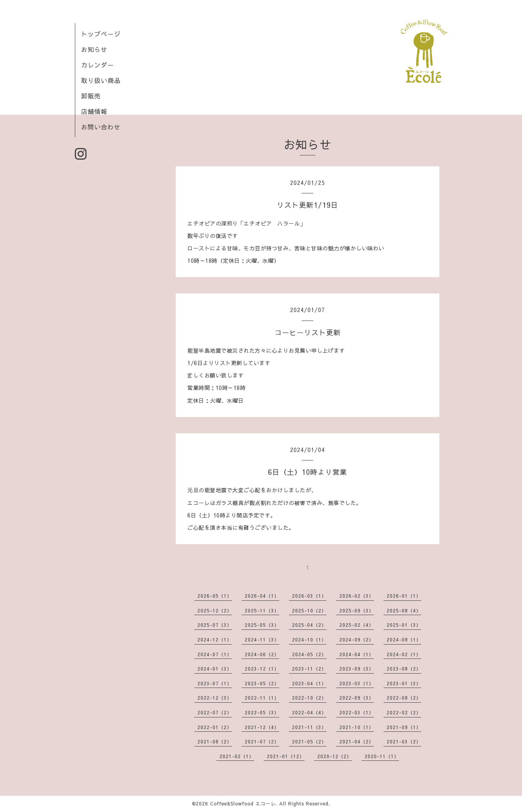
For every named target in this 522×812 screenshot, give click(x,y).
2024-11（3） (262, 640)
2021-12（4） (262, 727)
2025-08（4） (404, 610)
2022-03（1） (357, 712)
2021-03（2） (404, 741)
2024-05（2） (309, 654)
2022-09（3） (357, 698)
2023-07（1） (215, 683)
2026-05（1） (215, 596)
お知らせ (94, 49)
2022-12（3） (215, 698)
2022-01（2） (215, 727)
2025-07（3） (215, 625)
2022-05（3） (262, 712)
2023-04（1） (309, 683)
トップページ (101, 34)
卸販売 (91, 96)
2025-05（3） (262, 625)
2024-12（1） (215, 640)
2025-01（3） (404, 625)
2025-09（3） (357, 610)
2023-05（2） (262, 683)
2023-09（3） (357, 669)
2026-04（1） (262, 596)
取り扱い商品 (101, 80)
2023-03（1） (357, 683)
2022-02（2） (404, 712)
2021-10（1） (357, 727)
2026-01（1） (404, 596)
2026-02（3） (357, 596)
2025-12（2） (215, 610)
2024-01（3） (215, 669)
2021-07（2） (262, 741)
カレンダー (98, 65)
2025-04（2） (309, 625)
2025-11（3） (262, 610)
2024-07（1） (215, 654)
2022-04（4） (309, 712)
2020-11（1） (382, 756)
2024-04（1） (357, 654)
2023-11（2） (309, 669)
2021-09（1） (404, 727)
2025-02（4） (357, 625)
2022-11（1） (262, 698)
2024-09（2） (357, 640)
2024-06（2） (262, 654)
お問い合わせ (101, 127)
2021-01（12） (286, 756)
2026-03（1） (309, 596)
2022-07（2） (215, 712)
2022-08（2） (404, 698)
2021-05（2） (309, 741)
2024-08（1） (404, 640)
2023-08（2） (404, 669)
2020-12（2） (334, 756)
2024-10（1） (309, 640)
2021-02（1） (237, 756)
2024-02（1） (404, 654)
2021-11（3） (309, 727)
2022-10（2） (309, 698)
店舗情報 (94, 111)
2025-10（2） (309, 610)
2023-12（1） (262, 669)
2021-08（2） (215, 741)
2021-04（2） (357, 741)
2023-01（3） (404, 683)
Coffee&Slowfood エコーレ (243, 803)
